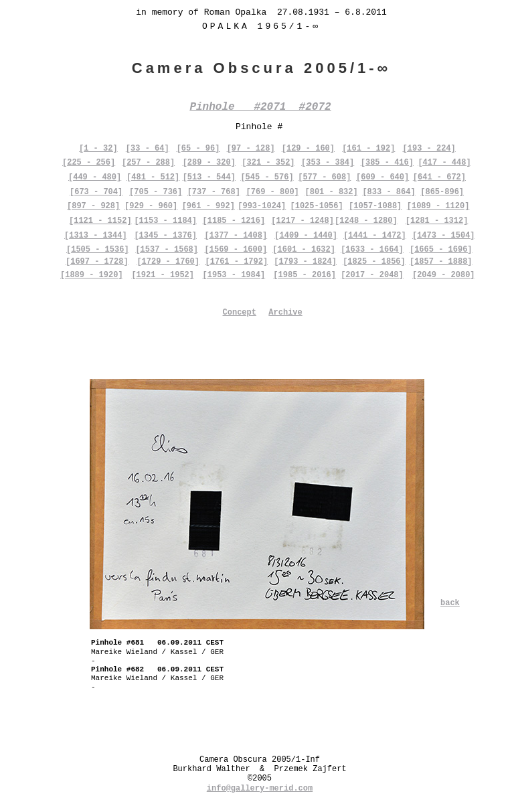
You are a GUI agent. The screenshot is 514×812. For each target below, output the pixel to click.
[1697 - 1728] (97, 262)
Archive (285, 313)
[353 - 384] (328, 163)
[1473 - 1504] (444, 236)
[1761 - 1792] (237, 262)
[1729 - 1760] (168, 262)
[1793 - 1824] (305, 262)
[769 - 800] (273, 192)
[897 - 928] (93, 206)
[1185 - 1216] (234, 221)
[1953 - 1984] (234, 275)
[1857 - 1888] (441, 262)
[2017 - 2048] (372, 275)
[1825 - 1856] (374, 262)
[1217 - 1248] (303, 221)
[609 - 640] (382, 177)
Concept (240, 313)
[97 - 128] (251, 149)
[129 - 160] (308, 149)
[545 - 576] (267, 177)
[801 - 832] (331, 192)
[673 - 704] (96, 192)
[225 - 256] (89, 163)
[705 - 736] (156, 192)
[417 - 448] (444, 163)
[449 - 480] (95, 177)
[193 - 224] (429, 149)
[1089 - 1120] (438, 206)
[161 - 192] (368, 149)
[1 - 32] (98, 149)
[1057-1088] (375, 206)
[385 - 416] (387, 163)
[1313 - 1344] (96, 236)
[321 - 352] (268, 163)
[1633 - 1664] (372, 250)
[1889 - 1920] (92, 275)
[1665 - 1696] (441, 250)
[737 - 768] (214, 192)
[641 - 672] (439, 177)
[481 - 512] (153, 177)
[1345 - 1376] (165, 236)
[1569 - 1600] (236, 250)
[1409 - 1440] (306, 236)
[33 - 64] (148, 149)
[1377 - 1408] (236, 236)
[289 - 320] (209, 163)
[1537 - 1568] (167, 250)
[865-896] (442, 192)
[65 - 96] (198, 149)
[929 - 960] (151, 206)
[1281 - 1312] (437, 221)
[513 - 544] (209, 177)
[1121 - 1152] (100, 221)
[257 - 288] (148, 163)
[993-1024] (262, 206)
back (450, 603)
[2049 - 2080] (444, 275)
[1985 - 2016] (305, 275)
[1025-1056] (317, 206)
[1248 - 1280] (366, 221)
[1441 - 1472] (375, 236)
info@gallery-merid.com (260, 789)
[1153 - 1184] (165, 221)
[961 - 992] (208, 206)
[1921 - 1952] (163, 275)
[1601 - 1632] (304, 250)
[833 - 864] (389, 192)
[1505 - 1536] (98, 250)
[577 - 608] (324, 177)
